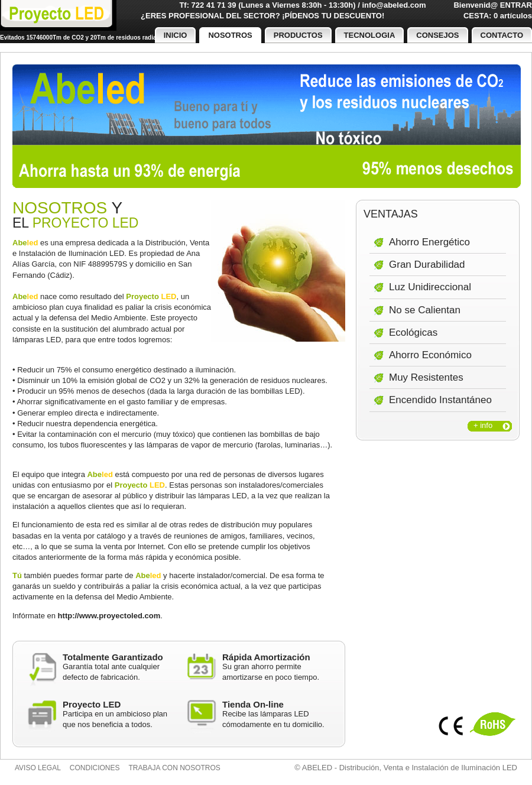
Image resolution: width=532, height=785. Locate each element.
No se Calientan (425, 310)
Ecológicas (413, 333)
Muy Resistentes (426, 377)
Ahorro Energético (429, 242)
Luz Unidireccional (430, 287)
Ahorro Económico (430, 355)
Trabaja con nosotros (175, 768)
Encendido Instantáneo (440, 400)
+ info (483, 425)
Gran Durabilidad (427, 265)
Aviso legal (38, 768)
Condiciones (95, 768)
